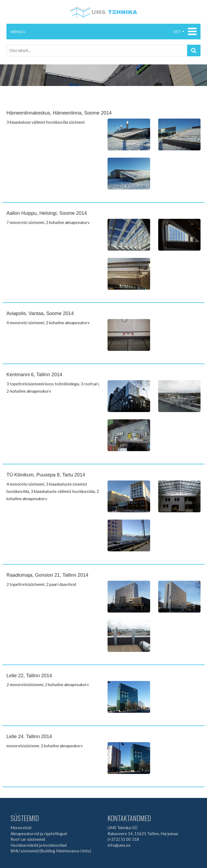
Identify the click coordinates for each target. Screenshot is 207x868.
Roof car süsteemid (28, 839)
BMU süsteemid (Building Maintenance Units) (51, 851)
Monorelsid (21, 828)
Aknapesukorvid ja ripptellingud (39, 834)
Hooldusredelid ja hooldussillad (39, 845)
